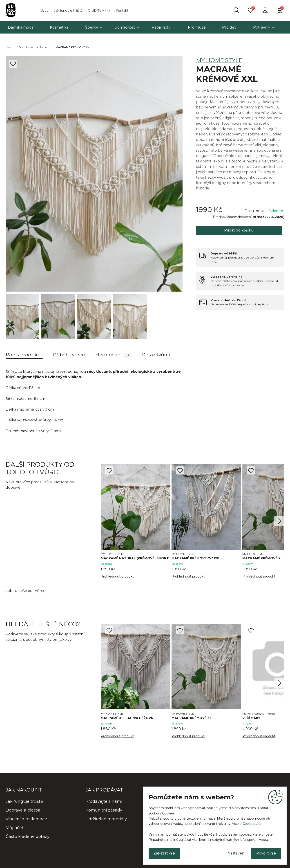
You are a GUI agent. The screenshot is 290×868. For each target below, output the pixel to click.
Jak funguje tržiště (68, 11)
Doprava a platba (23, 810)
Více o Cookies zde (247, 824)
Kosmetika (59, 27)
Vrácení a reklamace (26, 819)
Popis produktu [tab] (24, 355)
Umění (45, 47)
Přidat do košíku (239, 230)
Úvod (44, 11)
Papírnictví (162, 27)
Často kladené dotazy (28, 837)
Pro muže (197, 27)
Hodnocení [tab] (113, 355)
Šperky (92, 27)
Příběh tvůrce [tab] (69, 355)
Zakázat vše (164, 853)
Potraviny (262, 27)
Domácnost (125, 27)
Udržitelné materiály (106, 819)
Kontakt (122, 11)
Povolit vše (266, 853)
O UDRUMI (97, 11)
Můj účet (14, 828)
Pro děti (229, 27)
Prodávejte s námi (104, 801)
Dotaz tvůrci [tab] (156, 355)
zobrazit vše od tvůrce (26, 591)
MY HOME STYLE (219, 60)
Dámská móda (21, 27)
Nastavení (236, 853)
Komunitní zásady (104, 810)
